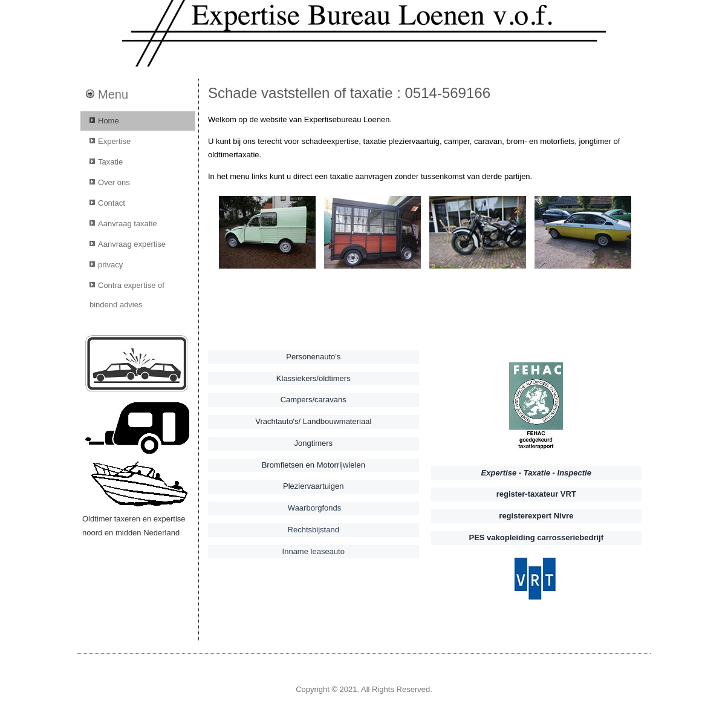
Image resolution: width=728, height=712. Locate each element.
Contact (112, 203)
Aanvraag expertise (132, 244)
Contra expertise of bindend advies (127, 295)
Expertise (114, 141)
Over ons (114, 182)
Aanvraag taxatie (128, 224)
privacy (110, 265)
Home (109, 121)
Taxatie (110, 162)
